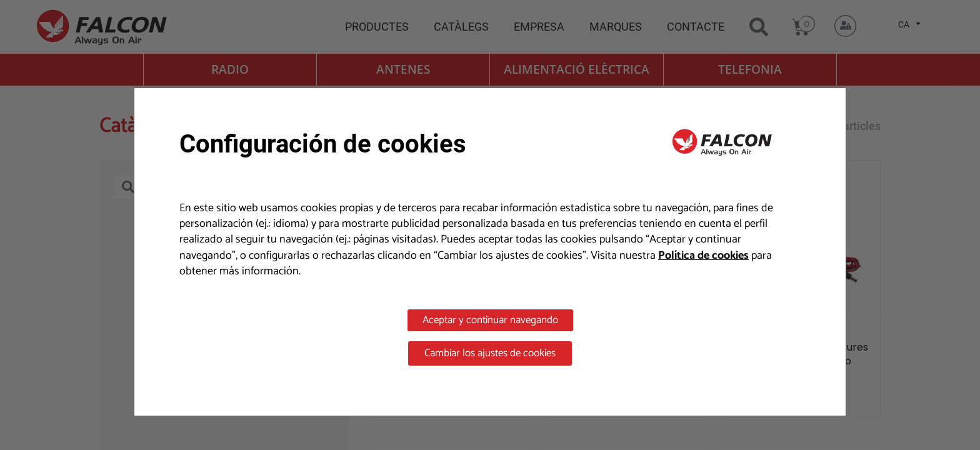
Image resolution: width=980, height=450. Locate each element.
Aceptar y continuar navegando (490, 320)
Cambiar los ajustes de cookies (490, 353)
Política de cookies (703, 256)
